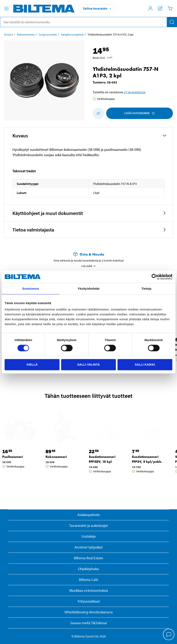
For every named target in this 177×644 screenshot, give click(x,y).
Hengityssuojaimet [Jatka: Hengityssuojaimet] (72, 34)
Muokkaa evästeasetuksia (89, 590)
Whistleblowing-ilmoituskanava (89, 612)
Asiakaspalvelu (89, 515)
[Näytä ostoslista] (160, 8)
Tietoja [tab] (146, 289)
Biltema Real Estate (88, 558)
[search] (88, 22)
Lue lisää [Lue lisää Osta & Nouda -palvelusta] (88, 266)
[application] (169, 635)
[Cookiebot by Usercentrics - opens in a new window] (154, 277)
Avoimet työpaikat (89, 547)
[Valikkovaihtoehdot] (7, 9)
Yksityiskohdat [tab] (88, 289)
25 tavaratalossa (135, 92)
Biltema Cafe (89, 580)
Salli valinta (88, 364)
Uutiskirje (89, 536)
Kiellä (32, 364)
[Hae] (172, 22)
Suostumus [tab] (31, 289)
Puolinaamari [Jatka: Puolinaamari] (13, 457)
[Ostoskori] (170, 8)
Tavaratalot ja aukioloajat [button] (88, 526)
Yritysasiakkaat (89, 601)
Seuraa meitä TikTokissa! (89, 623)
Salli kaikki (145, 364)
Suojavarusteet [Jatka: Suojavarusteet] (48, 34)
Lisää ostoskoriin (140, 113)
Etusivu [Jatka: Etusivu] (9, 34)
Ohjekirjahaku (88, 569)
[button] (88, 136)
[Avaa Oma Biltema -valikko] (150, 8)
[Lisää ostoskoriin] (98, 113)
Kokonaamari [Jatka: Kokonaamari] (56, 457)
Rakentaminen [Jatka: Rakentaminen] (26, 34)
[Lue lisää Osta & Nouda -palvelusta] (88, 254)
